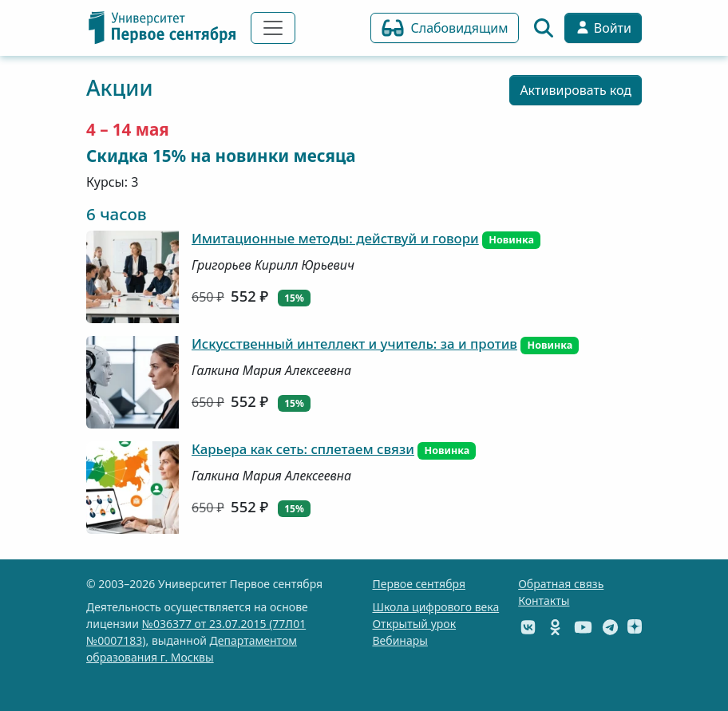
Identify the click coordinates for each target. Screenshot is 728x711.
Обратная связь (561, 584)
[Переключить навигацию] (273, 28)
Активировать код (576, 90)
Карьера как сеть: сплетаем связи (303, 449)
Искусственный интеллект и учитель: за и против (354, 344)
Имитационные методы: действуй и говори (335, 238)
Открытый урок (414, 624)
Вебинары (400, 640)
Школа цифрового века (435, 607)
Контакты (544, 600)
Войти (603, 28)
